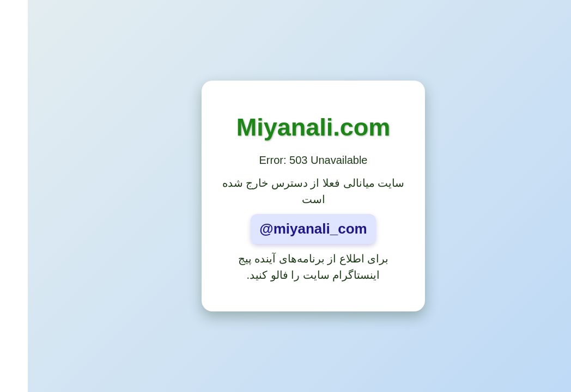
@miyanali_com (285, 229)
